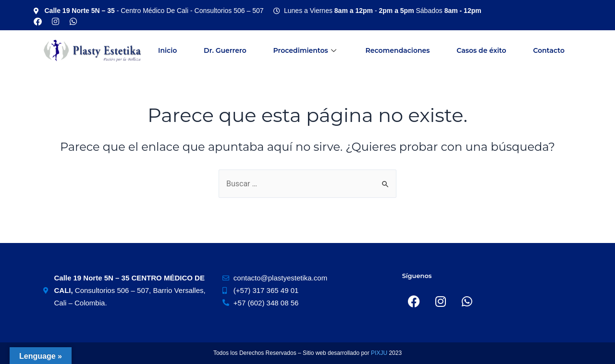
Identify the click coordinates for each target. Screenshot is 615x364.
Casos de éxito (481, 50)
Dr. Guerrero (225, 50)
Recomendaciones (398, 50)
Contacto (549, 50)
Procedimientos (306, 50)
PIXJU (380, 353)
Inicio (167, 50)
